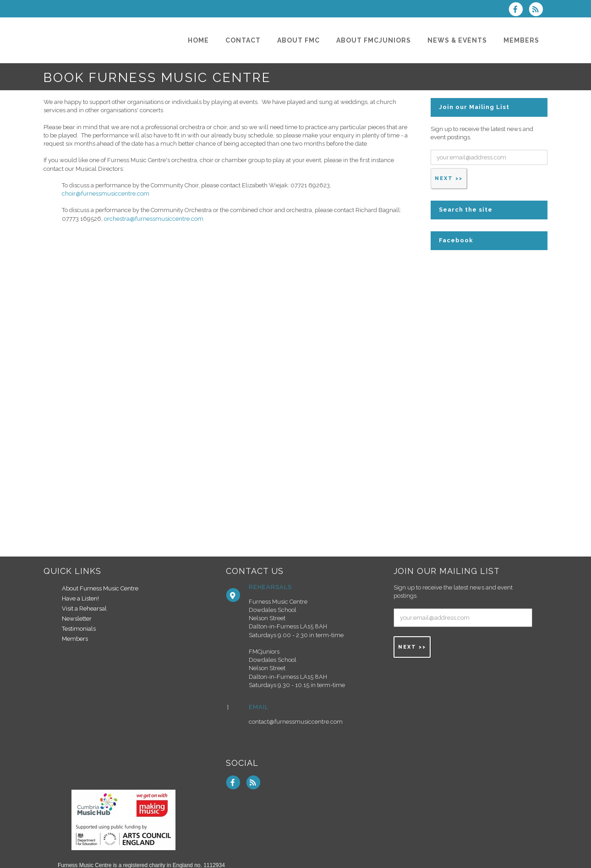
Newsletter (77, 619)
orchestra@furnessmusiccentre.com (154, 219)
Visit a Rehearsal (84, 609)
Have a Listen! (80, 598)
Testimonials (79, 629)
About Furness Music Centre (100, 588)
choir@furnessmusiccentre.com (106, 194)
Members (75, 639)
